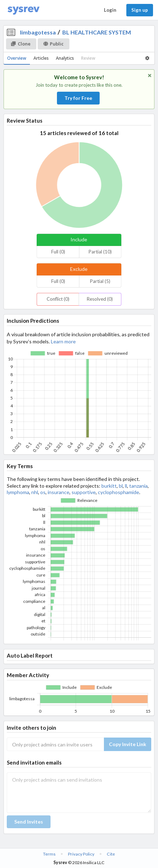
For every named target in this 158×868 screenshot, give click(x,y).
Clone (21, 44)
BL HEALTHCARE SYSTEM (97, 32)
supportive (84, 492)
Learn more (63, 341)
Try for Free (78, 98)
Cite (111, 854)
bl (121, 486)
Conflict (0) (58, 299)
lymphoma (18, 492)
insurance (59, 492)
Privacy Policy (81, 854)
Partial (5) (100, 281)
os (43, 492)
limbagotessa (38, 32)
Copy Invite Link (128, 744)
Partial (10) (100, 252)
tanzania (138, 486)
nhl (35, 492)
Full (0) (58, 252)
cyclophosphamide (118, 492)
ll (126, 486)
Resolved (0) (100, 299)
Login (110, 10)
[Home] (23, 10)
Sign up (140, 10)
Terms (49, 854)
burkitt (109, 486)
